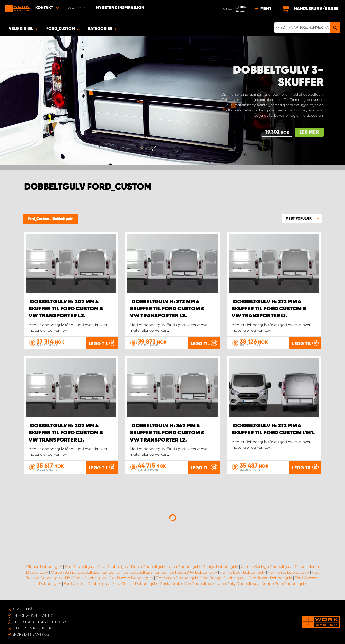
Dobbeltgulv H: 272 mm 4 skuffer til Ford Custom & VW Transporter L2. (167, 309)
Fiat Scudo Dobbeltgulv (177, 578)
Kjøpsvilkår (23, 609)
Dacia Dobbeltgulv (148, 567)
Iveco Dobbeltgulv (184, 567)
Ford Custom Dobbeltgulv (87, 584)
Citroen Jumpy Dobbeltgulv (75, 572)
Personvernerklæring (33, 616)
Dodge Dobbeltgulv (220, 567)
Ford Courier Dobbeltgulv (135, 584)
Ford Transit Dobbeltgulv (270, 578)
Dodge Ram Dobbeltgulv (284, 584)
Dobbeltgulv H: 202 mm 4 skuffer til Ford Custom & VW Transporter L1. (66, 433)
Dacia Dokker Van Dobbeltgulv (187, 584)
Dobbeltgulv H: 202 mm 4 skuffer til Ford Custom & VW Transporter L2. (66, 309)
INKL (243, 7)
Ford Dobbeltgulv (113, 567)
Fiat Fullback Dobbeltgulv (242, 572)
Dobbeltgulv (63, 219)
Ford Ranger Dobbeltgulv (223, 578)
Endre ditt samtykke (31, 634)
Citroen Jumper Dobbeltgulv (128, 572)
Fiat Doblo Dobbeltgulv (86, 578)
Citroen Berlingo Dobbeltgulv (266, 567)
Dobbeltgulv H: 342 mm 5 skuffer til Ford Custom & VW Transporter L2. (167, 433)
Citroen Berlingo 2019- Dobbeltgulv (186, 572)
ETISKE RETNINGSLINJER (32, 628)
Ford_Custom (39, 219)
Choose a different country (39, 622)
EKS (242, 12)
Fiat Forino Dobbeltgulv (288, 572)
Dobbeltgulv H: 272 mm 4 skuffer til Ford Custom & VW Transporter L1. (269, 309)
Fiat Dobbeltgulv (80, 567)
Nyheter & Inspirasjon (120, 8)
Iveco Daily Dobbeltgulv (238, 584)
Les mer (309, 132)
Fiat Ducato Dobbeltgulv (131, 578)
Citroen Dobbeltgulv (44, 567)
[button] (302, 218)
